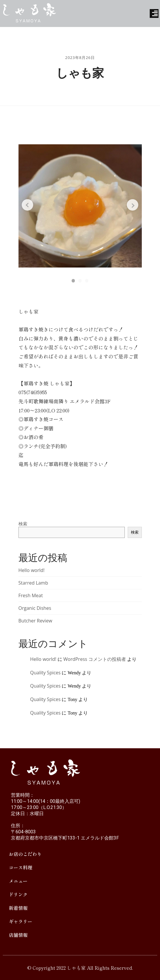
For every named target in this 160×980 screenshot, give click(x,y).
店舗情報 (18, 935)
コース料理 (21, 867)
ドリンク (18, 894)
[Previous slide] (31, 208)
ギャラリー (21, 921)
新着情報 (18, 908)
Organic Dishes (35, 608)
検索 (23, 524)
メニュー (18, 881)
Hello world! (32, 570)
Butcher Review (35, 621)
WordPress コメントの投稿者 (95, 659)
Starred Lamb (33, 583)
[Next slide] (129, 208)
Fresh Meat (31, 595)
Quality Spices (46, 673)
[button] (70, 280)
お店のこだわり (25, 854)
